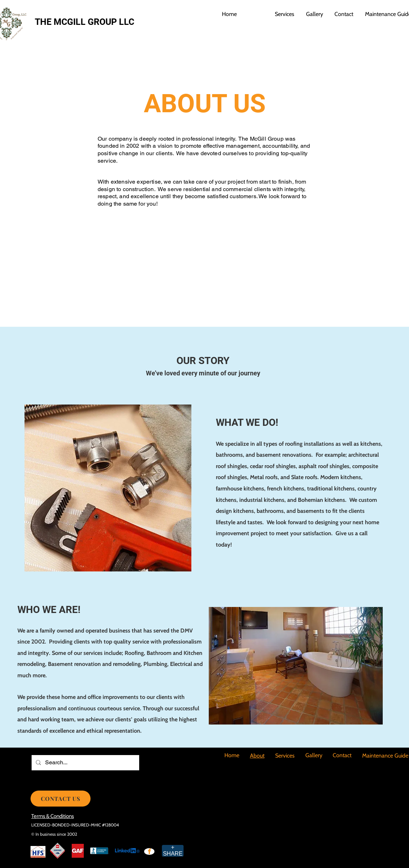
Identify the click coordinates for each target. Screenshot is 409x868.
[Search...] (85, 763)
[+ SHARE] (173, 851)
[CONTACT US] (61, 799)
